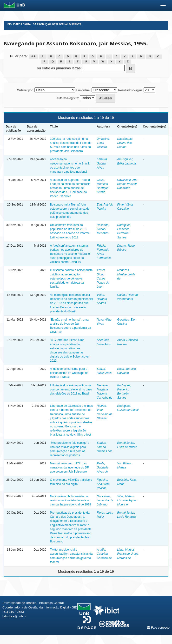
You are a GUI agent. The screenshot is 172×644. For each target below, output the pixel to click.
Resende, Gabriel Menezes (103, 229)
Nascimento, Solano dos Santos (125, 143)
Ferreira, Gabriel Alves (102, 163)
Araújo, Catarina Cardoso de (104, 554)
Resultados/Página (130, 90)
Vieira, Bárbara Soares (102, 299)
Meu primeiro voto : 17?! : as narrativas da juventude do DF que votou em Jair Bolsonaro (69, 468)
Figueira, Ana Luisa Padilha (103, 484)
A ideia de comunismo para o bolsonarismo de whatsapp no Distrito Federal (69, 373)
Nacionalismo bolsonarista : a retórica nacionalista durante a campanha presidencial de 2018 (71, 500)
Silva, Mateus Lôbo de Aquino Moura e (127, 500)
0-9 (33, 56)
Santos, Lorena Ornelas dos (105, 447)
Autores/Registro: (68, 98)
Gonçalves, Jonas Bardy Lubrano (105, 500)
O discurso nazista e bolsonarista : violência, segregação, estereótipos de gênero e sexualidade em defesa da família (71, 278)
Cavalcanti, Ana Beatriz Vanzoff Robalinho (127, 184)
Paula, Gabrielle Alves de (103, 468)
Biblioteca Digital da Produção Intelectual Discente (44, 24)
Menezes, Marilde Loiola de (126, 274)
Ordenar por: (25, 90)
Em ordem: (83, 90)
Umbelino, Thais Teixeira (103, 143)
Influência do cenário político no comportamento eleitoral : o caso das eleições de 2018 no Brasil (71, 389)
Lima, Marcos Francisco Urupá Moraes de (128, 554)
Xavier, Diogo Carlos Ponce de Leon (103, 278)
